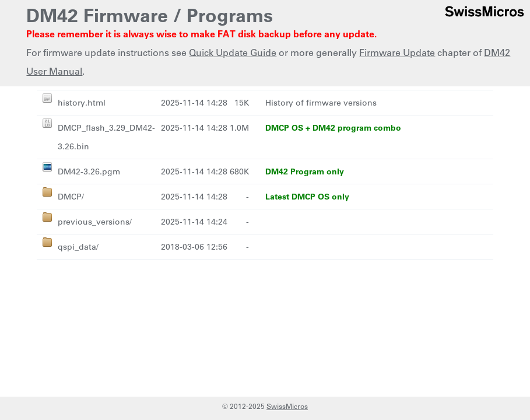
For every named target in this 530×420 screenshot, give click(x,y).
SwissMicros (287, 406)
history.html (82, 103)
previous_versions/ (95, 222)
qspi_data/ (78, 247)
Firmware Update (397, 52)
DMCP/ (71, 197)
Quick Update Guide (233, 52)
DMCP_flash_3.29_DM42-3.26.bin (106, 137)
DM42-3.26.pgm (89, 171)
